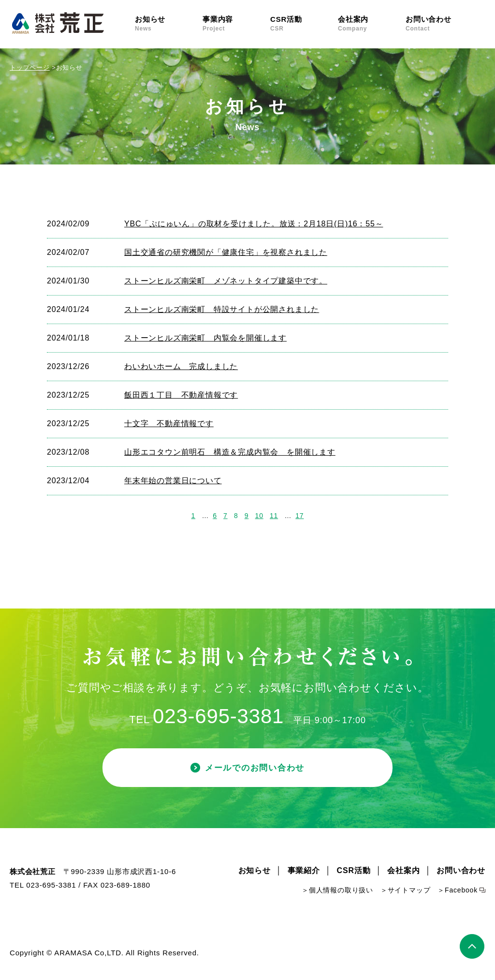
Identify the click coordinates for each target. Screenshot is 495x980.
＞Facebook (458, 892)
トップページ (30, 67)
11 (274, 516)
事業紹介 (304, 872)
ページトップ (473, 948)
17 (299, 516)
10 (259, 516)
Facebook (479, 23)
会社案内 (372, 24)
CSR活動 (304, 24)
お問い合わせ (439, 24)
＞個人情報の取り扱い (337, 892)
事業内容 (236, 24)
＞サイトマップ (406, 892)
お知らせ (169, 24)
